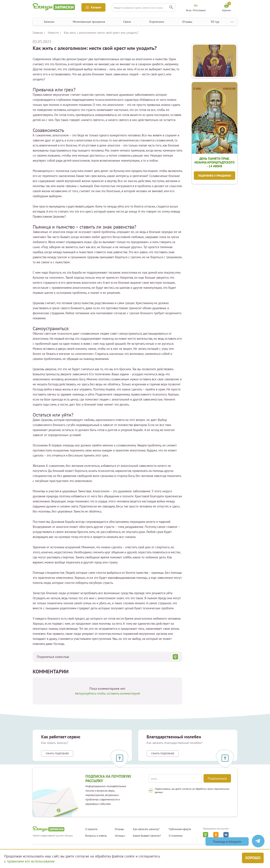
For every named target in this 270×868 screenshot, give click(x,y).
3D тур (215, 22)
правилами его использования (31, 861)
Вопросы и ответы (96, 836)
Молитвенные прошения (89, 22)
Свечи (127, 22)
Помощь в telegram (227, 841)
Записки (49, 22)
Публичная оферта (180, 829)
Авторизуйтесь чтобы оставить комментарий (107, 693)
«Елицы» (120, 836)
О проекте (91, 829)
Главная (38, 33)
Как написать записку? (146, 829)
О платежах (176, 836)
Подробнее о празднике (215, 176)
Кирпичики (157, 22)
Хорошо (253, 858)
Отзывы (187, 22)
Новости (53, 33)
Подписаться (217, 778)
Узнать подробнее (57, 753)
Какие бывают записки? (147, 836)
